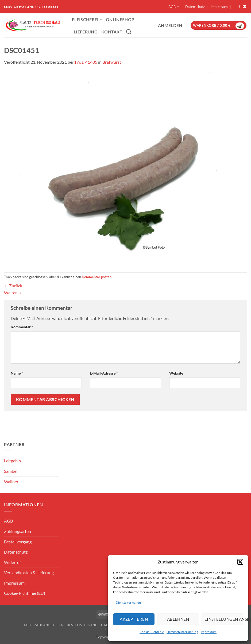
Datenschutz (195, 7)
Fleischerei (87, 19)
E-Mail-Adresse (104, 373)
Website (176, 373)
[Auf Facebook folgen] (239, 7)
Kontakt (112, 32)
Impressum (209, 632)
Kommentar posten (97, 277)
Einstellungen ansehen (224, 619)
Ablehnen (178, 619)
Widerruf (12, 562)
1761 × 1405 (86, 62)
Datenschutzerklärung (182, 632)
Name (17, 373)
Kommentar (22, 327)
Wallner (11, 481)
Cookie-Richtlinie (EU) (25, 593)
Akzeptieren (134, 619)
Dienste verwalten (128, 602)
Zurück (13, 286)
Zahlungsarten (18, 531)
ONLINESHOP (120, 19)
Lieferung (86, 32)
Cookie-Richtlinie (152, 632)
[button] (240, 562)
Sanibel (11, 471)
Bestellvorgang (18, 542)
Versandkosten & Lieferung (29, 572)
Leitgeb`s (12, 461)
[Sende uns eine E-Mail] (244, 7)
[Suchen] (129, 32)
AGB (174, 7)
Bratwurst (112, 62)
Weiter (13, 293)
